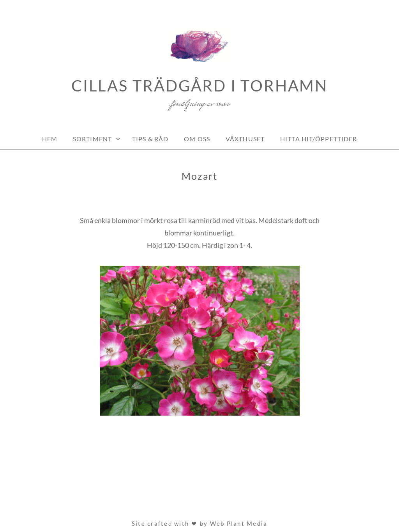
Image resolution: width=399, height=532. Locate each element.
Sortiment (92, 139)
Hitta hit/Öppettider (319, 139)
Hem (50, 139)
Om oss (197, 139)
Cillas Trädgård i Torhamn (199, 86)
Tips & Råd (150, 139)
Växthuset (245, 139)
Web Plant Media (239, 523)
